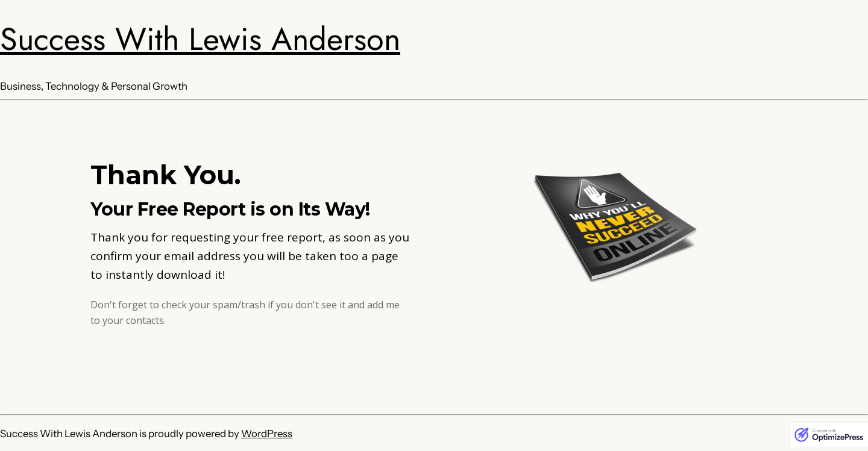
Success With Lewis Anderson (200, 39)
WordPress (267, 434)
